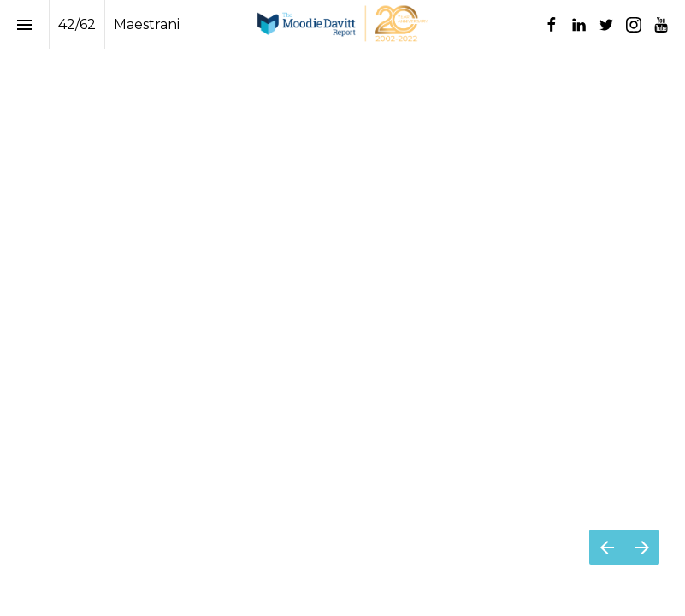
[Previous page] (607, 547)
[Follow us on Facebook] (552, 25)
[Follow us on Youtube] (661, 25)
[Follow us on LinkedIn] (579, 25)
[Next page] (642, 547)
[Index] (24, 24)
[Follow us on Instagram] (634, 25)
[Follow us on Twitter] (606, 25)
